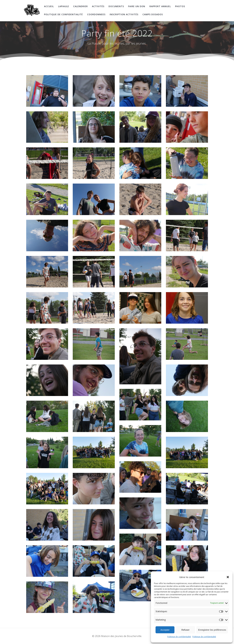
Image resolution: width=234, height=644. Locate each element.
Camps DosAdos (153, 14)
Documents (116, 6)
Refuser (186, 630)
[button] (228, 577)
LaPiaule (64, 6)
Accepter (165, 630)
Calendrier (80, 6)
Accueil (49, 6)
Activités (98, 6)
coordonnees (96, 14)
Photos (180, 6)
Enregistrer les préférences (212, 630)
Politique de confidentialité (179, 637)
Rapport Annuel (160, 6)
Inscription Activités (124, 14)
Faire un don (137, 6)
